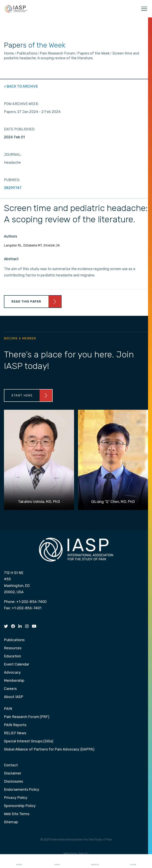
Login (133, 861)
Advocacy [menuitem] (12, 673)
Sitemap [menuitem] (11, 822)
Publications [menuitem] (14, 640)
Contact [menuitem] (11, 765)
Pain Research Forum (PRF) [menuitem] (27, 717)
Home (19, 861)
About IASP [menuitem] (14, 697)
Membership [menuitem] (14, 681)
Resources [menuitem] (13, 648)
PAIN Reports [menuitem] (15, 725)
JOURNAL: (13, 155)
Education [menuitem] (12, 656)
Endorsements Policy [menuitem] (22, 790)
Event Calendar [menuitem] (17, 665)
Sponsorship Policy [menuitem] (20, 806)
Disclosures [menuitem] (13, 782)
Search (95, 861)
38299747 (13, 188)
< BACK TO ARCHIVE (21, 86)
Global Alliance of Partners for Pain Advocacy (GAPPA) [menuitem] (49, 750)
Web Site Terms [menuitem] (17, 814)
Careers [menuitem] (10, 689)
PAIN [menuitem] (8, 709)
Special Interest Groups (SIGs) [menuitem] (29, 741)
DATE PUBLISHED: (20, 129)
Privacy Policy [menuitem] (16, 798)
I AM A (57, 861)
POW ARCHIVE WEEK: (21, 104)
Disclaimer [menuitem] (13, 773)
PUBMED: (12, 180)
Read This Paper (26, 302)
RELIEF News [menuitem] (15, 733)
